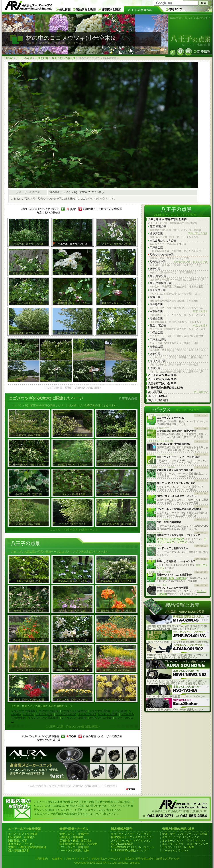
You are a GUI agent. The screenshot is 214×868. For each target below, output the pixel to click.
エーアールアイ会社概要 (23, 834)
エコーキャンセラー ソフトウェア (131, 834)
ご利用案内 (41, 859)
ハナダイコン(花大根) (74, 711)
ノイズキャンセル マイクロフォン (131, 841)
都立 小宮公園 (179, 326)
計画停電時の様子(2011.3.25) (165, 388)
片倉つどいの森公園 (64, 58)
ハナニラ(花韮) (45, 714)
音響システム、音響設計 (74, 834)
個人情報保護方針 (19, 851)
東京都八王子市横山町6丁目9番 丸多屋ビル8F (152, 859)
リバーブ (182, 542)
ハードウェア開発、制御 (74, 851)
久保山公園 (156, 333)
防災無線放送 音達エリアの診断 (78, 844)
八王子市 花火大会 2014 (162, 375)
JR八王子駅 (178, 392)
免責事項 (57, 859)
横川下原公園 (158, 361)
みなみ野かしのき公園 (163, 241)
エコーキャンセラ (173, 844)
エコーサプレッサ (198, 844)
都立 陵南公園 (158, 226)
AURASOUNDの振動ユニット (129, 851)
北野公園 (155, 269)
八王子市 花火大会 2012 (162, 383)
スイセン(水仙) (87, 714)
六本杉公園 (179, 311)
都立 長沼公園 (158, 276)
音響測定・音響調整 (71, 837)
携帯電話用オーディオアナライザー (132, 837)
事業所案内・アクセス (22, 844)
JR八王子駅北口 (158, 396)
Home (10, 58)
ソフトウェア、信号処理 (74, 847)
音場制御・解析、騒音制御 (172, 578)
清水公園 (155, 368)
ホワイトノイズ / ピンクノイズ (181, 837)
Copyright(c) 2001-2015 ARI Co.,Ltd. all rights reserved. (107, 863)
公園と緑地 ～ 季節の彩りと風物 (167, 219)
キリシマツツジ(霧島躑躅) (44, 718)
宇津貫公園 (156, 248)
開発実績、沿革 (18, 841)
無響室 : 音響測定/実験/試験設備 (27, 847)
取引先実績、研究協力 (22, 837)
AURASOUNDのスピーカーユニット (133, 847)
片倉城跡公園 (179, 262)
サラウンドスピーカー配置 (178, 847)
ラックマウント (196, 841)
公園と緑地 (42, 58)
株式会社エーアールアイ (106, 859)
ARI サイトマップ (77, 859)
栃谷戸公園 (179, 234)
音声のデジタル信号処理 (170, 539)
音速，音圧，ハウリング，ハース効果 (185, 834)
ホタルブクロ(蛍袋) (101, 718)
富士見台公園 (158, 290)
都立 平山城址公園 (161, 283)
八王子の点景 (24, 58)
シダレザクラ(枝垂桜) (24, 711)
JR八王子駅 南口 (158, 400)
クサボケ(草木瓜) (66, 714)
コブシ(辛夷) (120, 711)
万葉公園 (155, 354)
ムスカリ (28, 714)
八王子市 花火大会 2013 (162, 379)
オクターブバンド (173, 841)
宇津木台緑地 (158, 340)
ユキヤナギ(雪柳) (100, 711)
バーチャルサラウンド (175, 851)
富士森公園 (156, 347)
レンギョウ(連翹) (108, 714)
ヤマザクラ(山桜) (49, 711)
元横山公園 (156, 318)
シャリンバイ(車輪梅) (74, 718)
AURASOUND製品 (122, 844)
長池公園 (155, 297)
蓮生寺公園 (156, 304)
